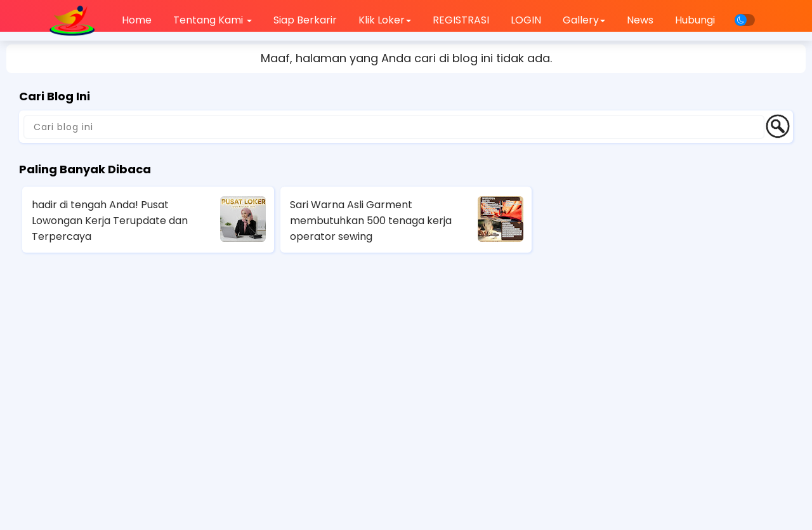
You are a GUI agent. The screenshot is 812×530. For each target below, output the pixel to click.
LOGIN (526, 20)
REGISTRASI (461, 20)
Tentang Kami (213, 20)
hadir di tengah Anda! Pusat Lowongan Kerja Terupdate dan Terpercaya (110, 221)
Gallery (584, 20)
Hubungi (695, 20)
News (640, 20)
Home (137, 20)
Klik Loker (385, 20)
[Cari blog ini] (394, 127)
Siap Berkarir (305, 20)
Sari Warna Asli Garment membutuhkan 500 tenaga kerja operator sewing (371, 221)
